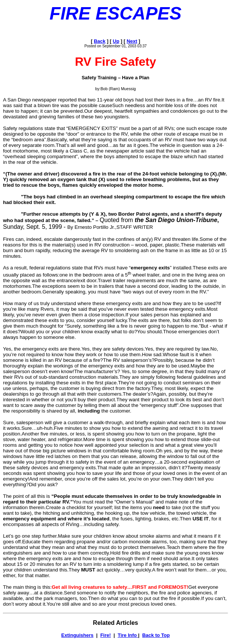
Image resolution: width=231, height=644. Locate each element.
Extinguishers (77, 635)
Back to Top (156, 635)
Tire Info (128, 635)
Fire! (105, 635)
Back (100, 41)
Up (116, 41)
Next (132, 41)
